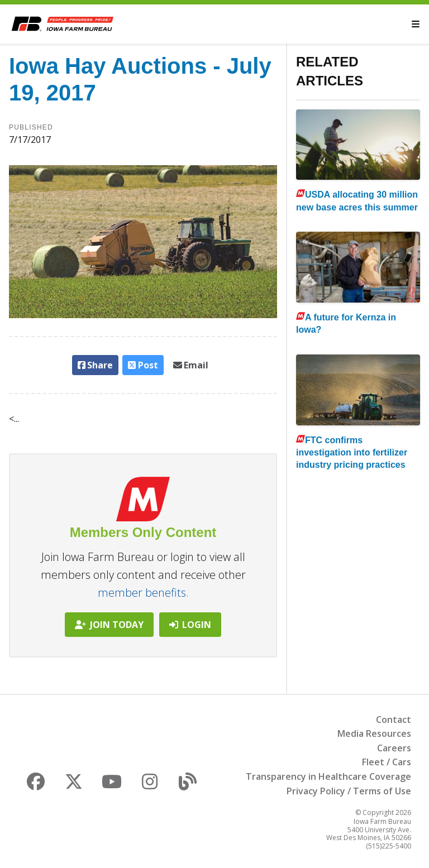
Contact (394, 720)
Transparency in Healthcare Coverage (328, 776)
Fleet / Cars (387, 762)
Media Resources (374, 733)
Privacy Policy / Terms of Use (349, 791)
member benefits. (143, 593)
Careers (394, 748)
